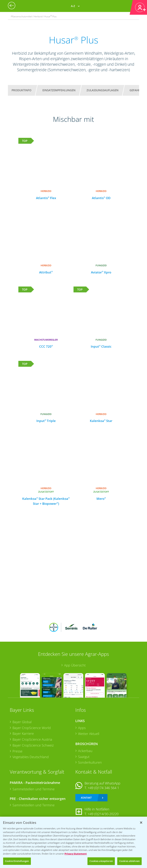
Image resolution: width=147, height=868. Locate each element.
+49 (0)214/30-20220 (103, 814)
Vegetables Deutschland (31, 757)
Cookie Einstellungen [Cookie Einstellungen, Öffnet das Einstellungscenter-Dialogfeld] (17, 861)
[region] (73, 842)
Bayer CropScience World (32, 728)
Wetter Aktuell (89, 734)
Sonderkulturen (90, 762)
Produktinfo (21, 90)
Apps (82, 728)
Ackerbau (85, 751)
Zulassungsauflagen (103, 90)
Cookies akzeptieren (101, 861)
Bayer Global (22, 722)
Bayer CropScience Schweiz (33, 745)
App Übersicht (75, 665)
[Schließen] (141, 823)
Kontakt (86, 798)
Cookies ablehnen (129, 861)
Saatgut (84, 757)
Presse (17, 751)
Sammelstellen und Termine (34, 789)
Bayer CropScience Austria (32, 739)
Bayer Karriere (23, 733)
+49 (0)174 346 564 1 (103, 788)
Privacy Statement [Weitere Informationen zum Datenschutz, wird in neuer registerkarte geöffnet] (76, 854)
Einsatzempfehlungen (59, 90)
